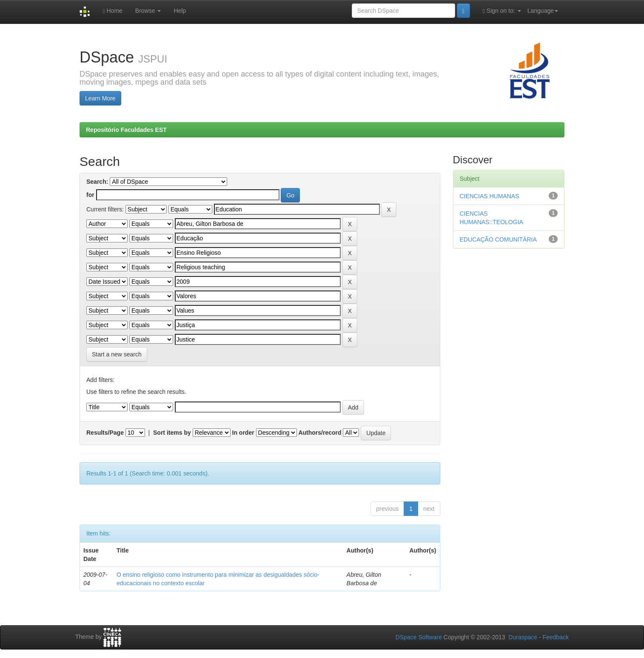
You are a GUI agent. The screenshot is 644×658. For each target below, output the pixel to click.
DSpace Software (419, 637)
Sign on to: (502, 11)
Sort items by (172, 433)
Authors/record (320, 433)
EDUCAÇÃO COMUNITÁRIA (498, 239)
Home (112, 11)
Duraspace (523, 637)
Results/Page (105, 433)
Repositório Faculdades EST (126, 130)
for (90, 195)
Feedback (556, 637)
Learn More (100, 98)
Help (180, 11)
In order (243, 433)
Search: (97, 182)
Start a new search (117, 354)
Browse (148, 11)
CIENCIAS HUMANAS (490, 196)
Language (543, 11)
